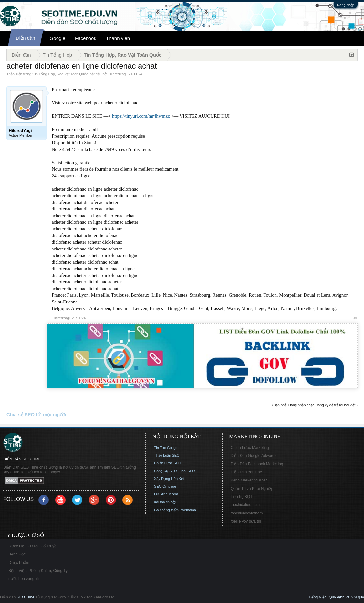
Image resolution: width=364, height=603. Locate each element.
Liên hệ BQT (242, 497)
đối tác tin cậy (165, 502)
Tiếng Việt (317, 597)
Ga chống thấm (166, 510)
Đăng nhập (346, 5)
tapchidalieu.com (245, 505)
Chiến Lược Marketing (250, 448)
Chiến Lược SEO (168, 463)
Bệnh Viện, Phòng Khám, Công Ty (38, 571)
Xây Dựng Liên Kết (169, 479)
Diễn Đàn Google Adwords (254, 456)
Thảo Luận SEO (167, 455)
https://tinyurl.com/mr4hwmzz (141, 116)
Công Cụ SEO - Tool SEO (175, 471)
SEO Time (26, 597)
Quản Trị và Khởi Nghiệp (252, 489)
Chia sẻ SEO (21, 415)
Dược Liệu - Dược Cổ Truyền (34, 546)
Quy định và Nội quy (346, 597)
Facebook (86, 38)
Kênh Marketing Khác (249, 480)
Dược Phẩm (19, 563)
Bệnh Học (17, 554)
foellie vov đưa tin (246, 521)
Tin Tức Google (166, 448)
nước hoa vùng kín (25, 579)
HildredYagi (118, 74)
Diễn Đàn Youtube (246, 472)
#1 (356, 318)
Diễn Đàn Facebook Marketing (257, 464)
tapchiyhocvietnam (247, 513)
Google (57, 38)
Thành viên (118, 38)
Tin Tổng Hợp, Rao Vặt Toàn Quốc (60, 74)
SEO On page (165, 486)
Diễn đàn (26, 38)
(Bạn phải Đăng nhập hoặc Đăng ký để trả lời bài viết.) (315, 405)
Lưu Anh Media (166, 494)
